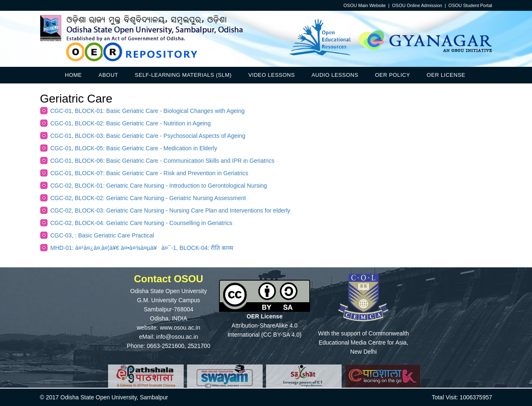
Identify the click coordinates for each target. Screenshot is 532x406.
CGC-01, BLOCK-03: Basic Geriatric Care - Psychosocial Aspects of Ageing (148, 136)
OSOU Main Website (365, 5)
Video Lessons (271, 75)
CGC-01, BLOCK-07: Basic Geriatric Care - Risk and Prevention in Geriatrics (149, 173)
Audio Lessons (335, 75)
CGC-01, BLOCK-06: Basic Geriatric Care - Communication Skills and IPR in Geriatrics (162, 161)
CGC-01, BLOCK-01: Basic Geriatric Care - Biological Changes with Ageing (148, 111)
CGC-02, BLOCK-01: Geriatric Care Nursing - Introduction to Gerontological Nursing (159, 186)
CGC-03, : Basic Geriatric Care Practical (102, 235)
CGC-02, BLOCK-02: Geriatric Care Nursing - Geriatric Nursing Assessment (148, 198)
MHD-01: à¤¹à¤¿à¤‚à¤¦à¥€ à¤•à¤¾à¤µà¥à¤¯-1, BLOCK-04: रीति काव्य (142, 248)
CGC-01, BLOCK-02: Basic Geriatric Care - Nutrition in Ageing (131, 123)
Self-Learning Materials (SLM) (183, 75)
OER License (446, 75)
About (108, 75)
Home (73, 75)
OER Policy (392, 75)
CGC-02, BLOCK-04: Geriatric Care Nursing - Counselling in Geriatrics (141, 223)
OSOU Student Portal (470, 5)
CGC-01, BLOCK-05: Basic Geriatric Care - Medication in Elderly (134, 148)
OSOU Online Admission (417, 5)
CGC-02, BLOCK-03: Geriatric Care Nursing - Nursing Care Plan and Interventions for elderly (170, 210)
